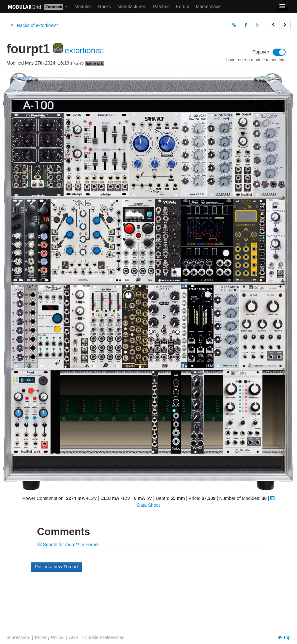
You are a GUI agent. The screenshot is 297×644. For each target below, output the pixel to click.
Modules (83, 7)
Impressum (18, 637)
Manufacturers (132, 7)
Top (284, 637)
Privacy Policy (49, 637)
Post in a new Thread (56, 567)
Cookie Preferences (104, 637)
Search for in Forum (68, 545)
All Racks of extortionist (34, 25)
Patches (161, 7)
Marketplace (208, 7)
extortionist (84, 50)
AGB (74, 637)
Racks (104, 7)
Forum (183, 7)
